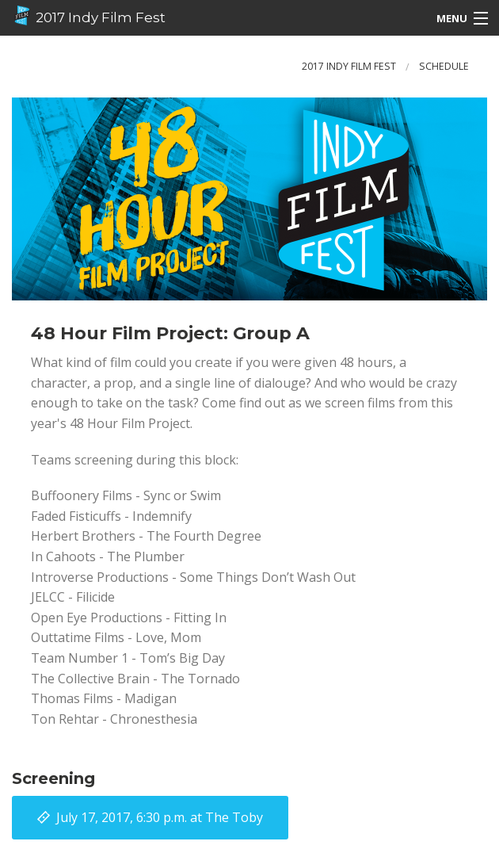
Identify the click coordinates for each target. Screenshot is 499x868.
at (160, 817)
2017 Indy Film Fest (89, 16)
